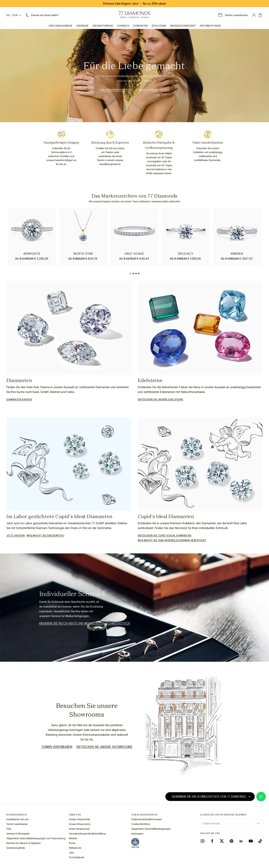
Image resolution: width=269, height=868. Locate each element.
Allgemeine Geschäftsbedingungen (151, 829)
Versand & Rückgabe (18, 834)
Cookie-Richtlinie (141, 824)
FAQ (9, 829)
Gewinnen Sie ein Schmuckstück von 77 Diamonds (211, 797)
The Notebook (77, 857)
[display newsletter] (258, 823)
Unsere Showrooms (80, 824)
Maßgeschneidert (183, 26)
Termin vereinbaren (57, 747)
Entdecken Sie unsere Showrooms (104, 747)
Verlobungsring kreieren (116, 90)
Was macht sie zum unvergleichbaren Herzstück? (172, 540)
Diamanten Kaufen (19, 399)
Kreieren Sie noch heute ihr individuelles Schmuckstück (85, 623)
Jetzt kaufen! (16, 536)
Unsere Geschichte (79, 819)
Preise (72, 843)
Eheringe (83, 26)
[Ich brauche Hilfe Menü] (42, 15)
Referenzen (75, 848)
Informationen (210, 26)
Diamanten (141, 26)
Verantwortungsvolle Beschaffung (87, 834)
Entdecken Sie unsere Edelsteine (161, 399)
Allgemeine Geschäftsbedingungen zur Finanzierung (36, 838)
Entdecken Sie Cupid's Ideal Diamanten (165, 536)
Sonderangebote (16, 848)
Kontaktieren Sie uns (17, 819)
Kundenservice (17, 815)
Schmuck (123, 26)
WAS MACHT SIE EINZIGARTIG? (45, 536)
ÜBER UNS (75, 815)
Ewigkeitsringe (103, 26)
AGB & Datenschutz (144, 815)
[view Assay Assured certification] (135, 843)
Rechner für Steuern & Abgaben (24, 843)
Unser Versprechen (79, 829)
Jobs (71, 853)
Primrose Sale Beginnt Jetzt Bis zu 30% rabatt (134, 4)
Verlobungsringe (61, 26)
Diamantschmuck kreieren (153, 90)
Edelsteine (159, 26)
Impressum (137, 834)
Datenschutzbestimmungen (147, 819)
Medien (73, 838)
